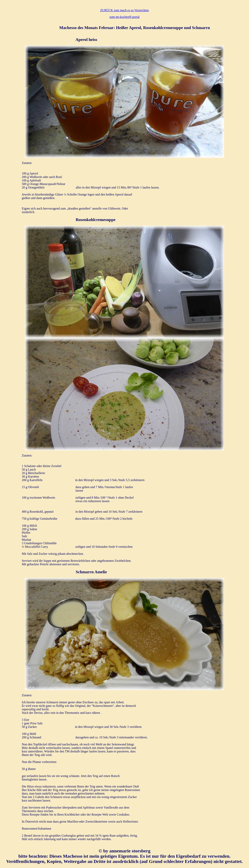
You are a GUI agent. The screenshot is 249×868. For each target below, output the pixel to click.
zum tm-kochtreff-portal (125, 17)
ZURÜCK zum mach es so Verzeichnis (124, 10)
